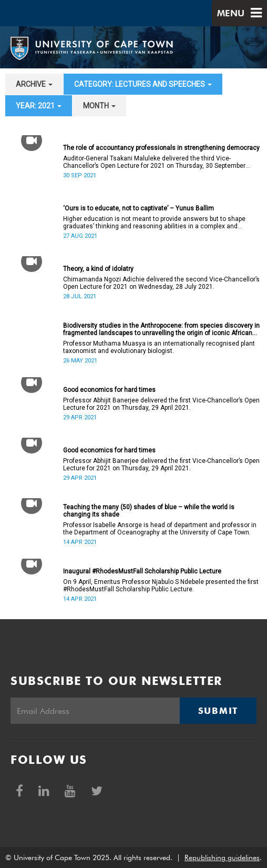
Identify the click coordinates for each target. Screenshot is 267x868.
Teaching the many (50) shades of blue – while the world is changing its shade (149, 511)
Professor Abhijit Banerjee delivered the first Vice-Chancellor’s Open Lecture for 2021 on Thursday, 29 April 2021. (161, 404)
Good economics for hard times (109, 390)
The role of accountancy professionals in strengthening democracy (161, 148)
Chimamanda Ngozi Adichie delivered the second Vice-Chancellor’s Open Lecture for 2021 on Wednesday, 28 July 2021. (161, 283)
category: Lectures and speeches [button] (143, 84)
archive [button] (34, 84)
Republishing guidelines (222, 857)
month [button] (99, 106)
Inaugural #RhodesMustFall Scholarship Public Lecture (142, 571)
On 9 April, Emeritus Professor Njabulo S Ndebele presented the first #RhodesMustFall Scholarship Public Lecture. (161, 586)
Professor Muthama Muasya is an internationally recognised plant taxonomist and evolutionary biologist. (159, 347)
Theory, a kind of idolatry (98, 269)
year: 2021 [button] (39, 106)
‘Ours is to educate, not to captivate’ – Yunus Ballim (138, 208)
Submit (218, 711)
